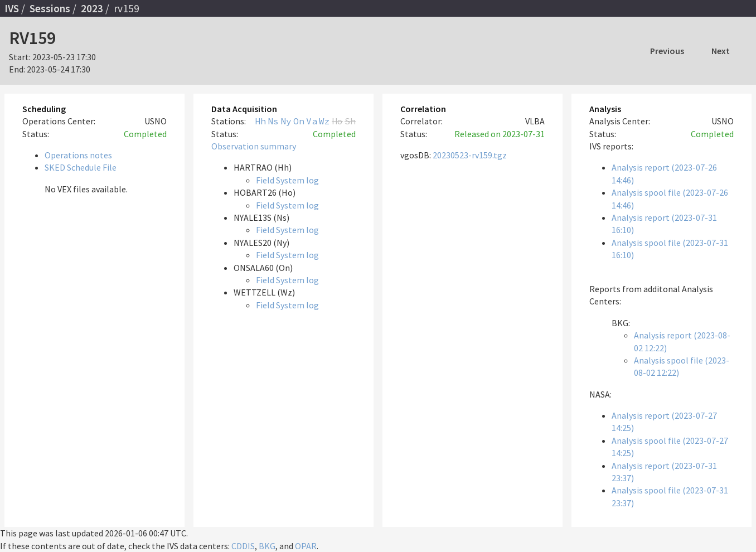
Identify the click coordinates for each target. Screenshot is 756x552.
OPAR (306, 546)
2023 (92, 8)
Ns (273, 121)
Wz (324, 121)
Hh (260, 121)
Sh (350, 121)
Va (312, 121)
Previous (667, 51)
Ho (337, 121)
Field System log (287, 180)
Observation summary (254, 146)
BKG (267, 546)
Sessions (50, 8)
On (299, 121)
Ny (286, 121)
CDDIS (243, 546)
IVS (12, 8)
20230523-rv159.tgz (470, 155)
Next (721, 51)
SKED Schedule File (81, 167)
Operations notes (78, 155)
